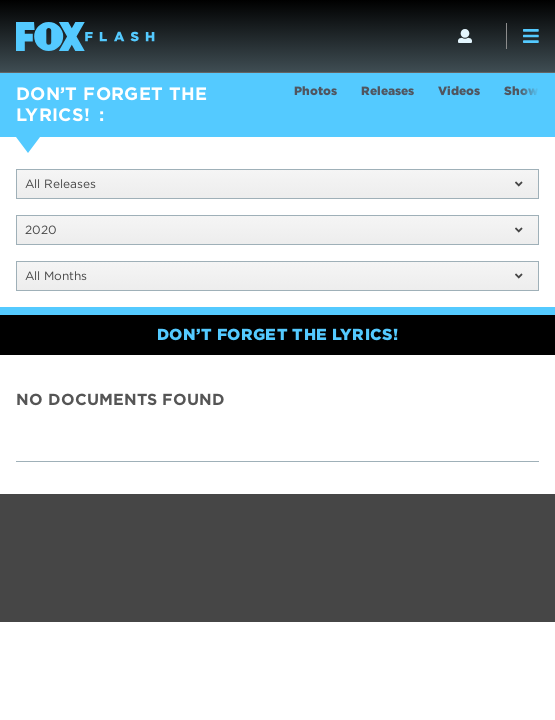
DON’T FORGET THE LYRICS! (112, 104)
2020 (273, 229)
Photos (315, 90)
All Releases (273, 183)
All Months (273, 275)
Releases (387, 90)
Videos (459, 90)
